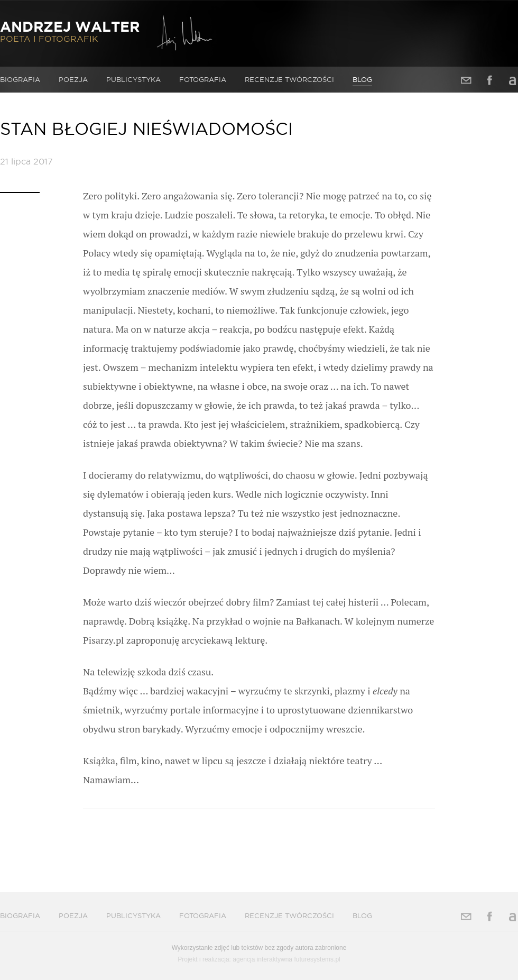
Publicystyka (133, 79)
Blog (362, 79)
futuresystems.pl (317, 959)
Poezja (73, 79)
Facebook (489, 80)
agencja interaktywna (262, 959)
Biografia (20, 79)
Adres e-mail (466, 80)
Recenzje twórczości (289, 79)
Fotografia (203, 79)
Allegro (513, 80)
